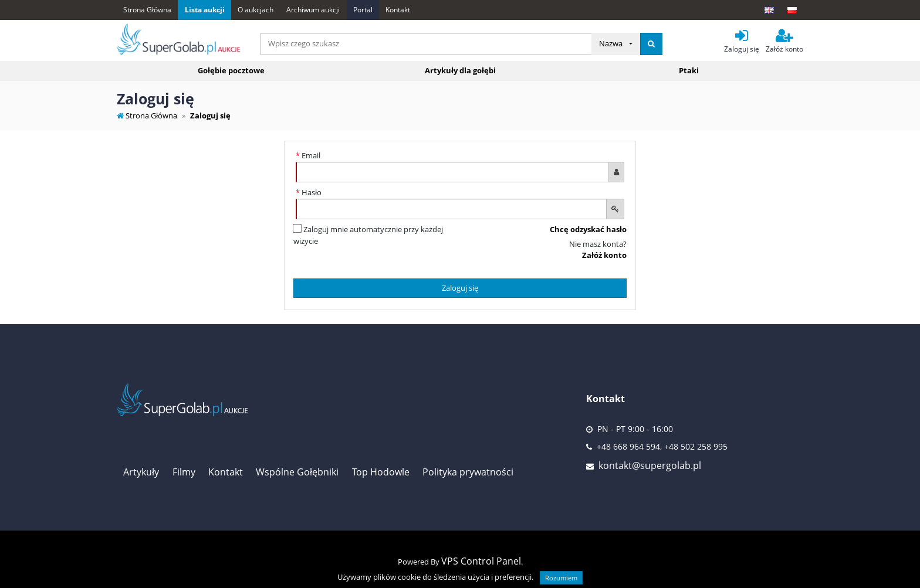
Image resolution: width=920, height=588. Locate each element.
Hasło (309, 192)
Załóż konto (604, 255)
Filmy (184, 472)
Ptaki (689, 70)
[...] (426, 44)
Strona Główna (147, 10)
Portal (363, 10)
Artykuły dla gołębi (460, 70)
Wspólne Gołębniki (297, 472)
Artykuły (141, 472)
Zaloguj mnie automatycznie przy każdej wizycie (368, 235)
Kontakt (398, 10)
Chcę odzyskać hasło (588, 229)
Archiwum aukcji (313, 10)
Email (308, 155)
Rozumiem (561, 578)
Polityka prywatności (468, 472)
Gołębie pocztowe (231, 70)
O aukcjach (256, 10)
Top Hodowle (381, 472)
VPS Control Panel (481, 561)
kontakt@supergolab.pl (650, 465)
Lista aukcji (205, 10)
